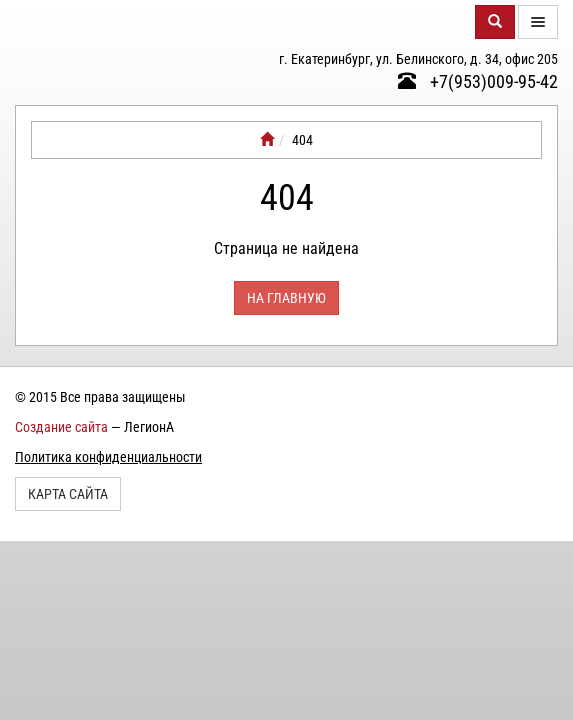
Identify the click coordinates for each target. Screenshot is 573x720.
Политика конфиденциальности (108, 457)
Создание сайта (61, 427)
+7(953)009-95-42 (478, 81)
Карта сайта (68, 494)
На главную (286, 298)
